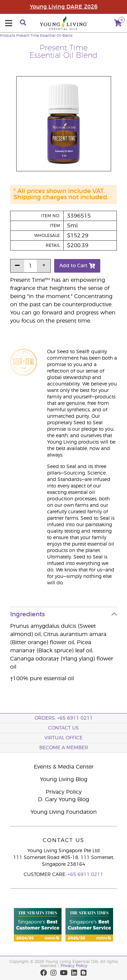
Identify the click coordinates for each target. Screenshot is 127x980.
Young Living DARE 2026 (64, 7)
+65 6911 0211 (86, 875)
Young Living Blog (64, 779)
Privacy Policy (64, 792)
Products (8, 36)
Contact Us (63, 728)
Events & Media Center (64, 767)
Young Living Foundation (64, 812)
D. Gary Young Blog (63, 800)
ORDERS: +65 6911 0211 (64, 718)
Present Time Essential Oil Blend (44, 36)
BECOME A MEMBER (64, 748)
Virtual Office (63, 738)
